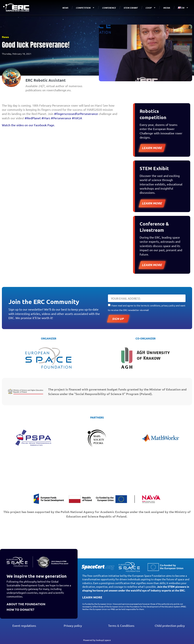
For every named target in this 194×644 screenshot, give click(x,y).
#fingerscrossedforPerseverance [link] (76, 114)
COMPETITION (85, 8)
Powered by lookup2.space (97, 640)
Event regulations (24, 625)
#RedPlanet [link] (33, 118)
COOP (151, 8)
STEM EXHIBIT (131, 8)
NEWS (65, 8)
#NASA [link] (77, 118)
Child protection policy (170, 625)
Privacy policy (73, 625)
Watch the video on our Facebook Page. (28, 125)
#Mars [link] (46, 118)
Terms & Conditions (121, 625)
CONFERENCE (109, 8)
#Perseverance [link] (61, 118)
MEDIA (167, 8)
